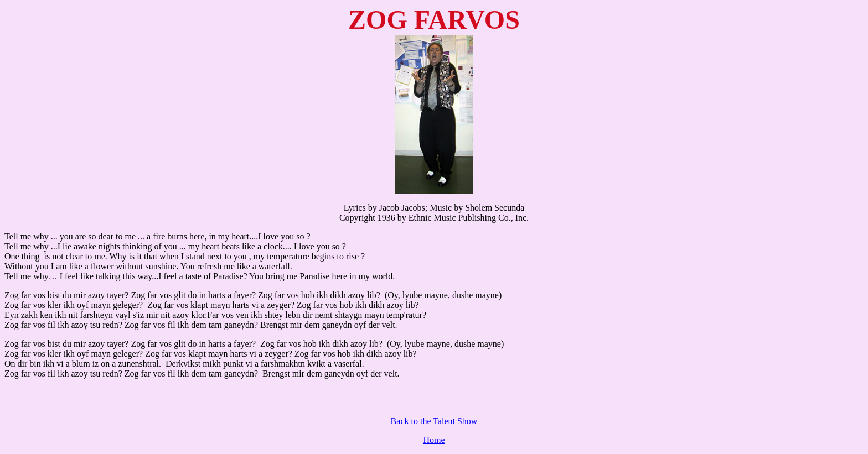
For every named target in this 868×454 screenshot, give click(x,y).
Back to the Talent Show (434, 421)
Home (434, 440)
